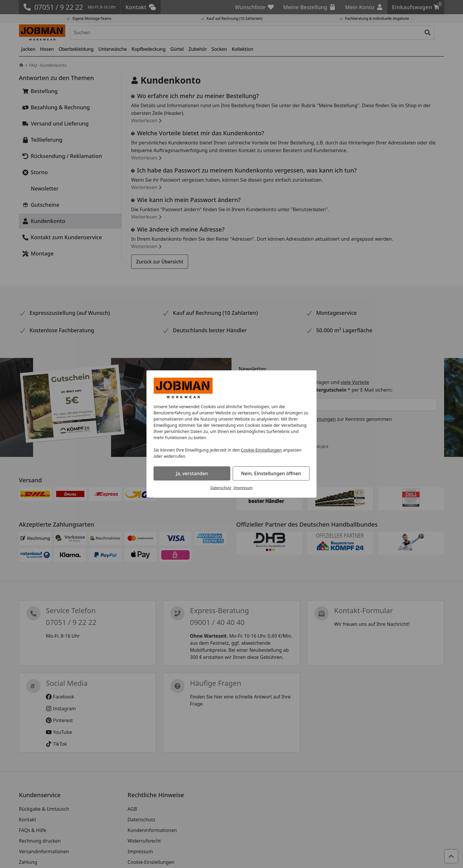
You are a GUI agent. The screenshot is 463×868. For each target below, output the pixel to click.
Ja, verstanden (192, 473)
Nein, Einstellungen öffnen (271, 473)
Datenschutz (221, 488)
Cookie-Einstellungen (261, 450)
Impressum (243, 488)
